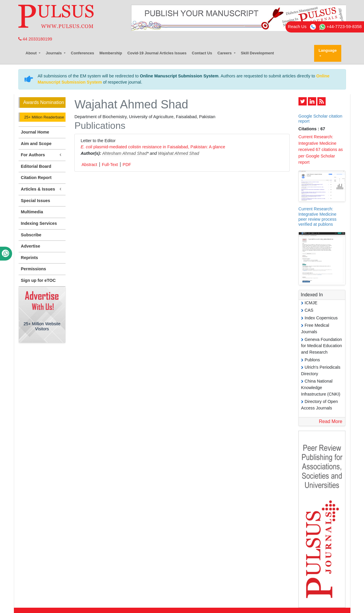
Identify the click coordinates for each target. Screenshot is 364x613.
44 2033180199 (35, 39)
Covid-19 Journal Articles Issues (157, 53)
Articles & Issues (42, 189)
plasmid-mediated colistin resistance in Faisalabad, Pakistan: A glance (153, 147)
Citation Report (36, 178)
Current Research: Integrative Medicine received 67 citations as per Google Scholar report (321, 149)
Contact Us (202, 53)
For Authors (42, 155)
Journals (54, 53)
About (32, 53)
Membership (111, 53)
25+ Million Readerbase (44, 117)
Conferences (83, 53)
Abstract (89, 165)
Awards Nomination (44, 102)
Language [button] (328, 50)
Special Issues (36, 201)
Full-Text (110, 165)
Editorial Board (36, 166)
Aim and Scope (36, 144)
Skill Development (257, 53)
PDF (127, 165)
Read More (330, 421)
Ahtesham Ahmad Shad (124, 153)
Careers (225, 53)
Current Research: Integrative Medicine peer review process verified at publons (318, 217)
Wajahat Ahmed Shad (178, 153)
